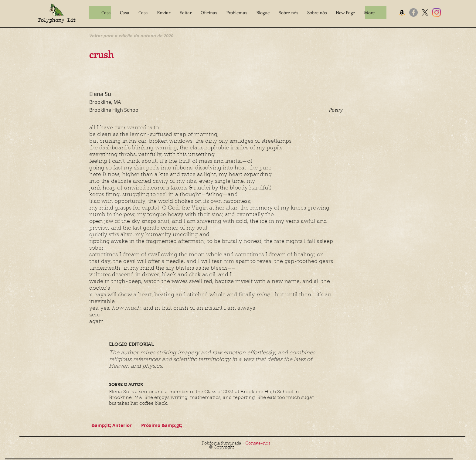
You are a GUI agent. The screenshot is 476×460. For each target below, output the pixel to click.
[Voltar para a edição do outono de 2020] (131, 36)
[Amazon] (402, 12)
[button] (164, 12)
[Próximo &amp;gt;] (161, 425)
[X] (425, 12)
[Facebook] (413, 12)
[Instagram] (437, 12)
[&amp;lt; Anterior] (111, 425)
